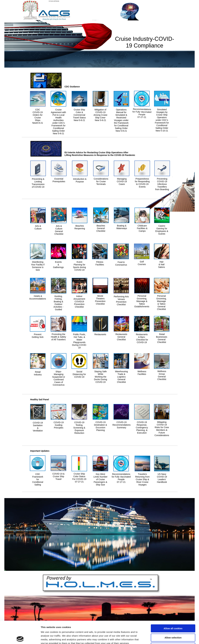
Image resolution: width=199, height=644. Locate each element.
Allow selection (173, 615)
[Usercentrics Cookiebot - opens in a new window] (20, 638)
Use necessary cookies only (173, 624)
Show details (163, 638)
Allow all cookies (173, 606)
